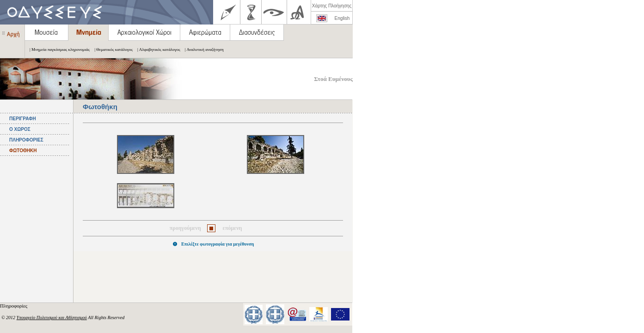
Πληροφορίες (14, 306)
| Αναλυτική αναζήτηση (202, 49)
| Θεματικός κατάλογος (111, 49)
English (342, 18)
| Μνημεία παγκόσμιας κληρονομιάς (57, 49)
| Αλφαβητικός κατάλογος (156, 49)
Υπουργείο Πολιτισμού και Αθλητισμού (52, 318)
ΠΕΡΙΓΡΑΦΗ (23, 119)
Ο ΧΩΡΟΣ (20, 129)
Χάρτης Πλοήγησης (332, 6)
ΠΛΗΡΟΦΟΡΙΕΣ (26, 140)
